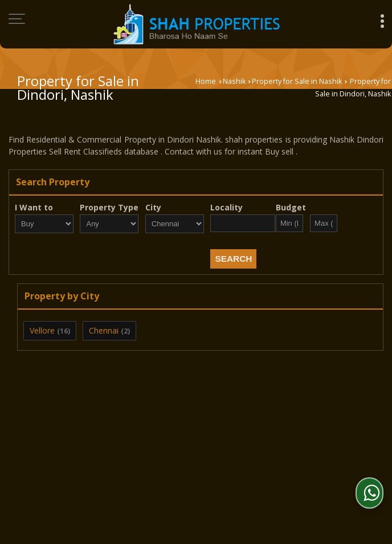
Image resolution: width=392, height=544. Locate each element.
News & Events (242, 457)
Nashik (234, 81)
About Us (75, 445)
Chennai (104, 330)
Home (206, 81)
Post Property (137, 445)
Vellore (42, 330)
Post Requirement (218, 445)
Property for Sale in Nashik (297, 81)
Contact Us (96, 457)
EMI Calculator (299, 445)
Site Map (305, 457)
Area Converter (165, 457)
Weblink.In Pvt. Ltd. (148, 493)
